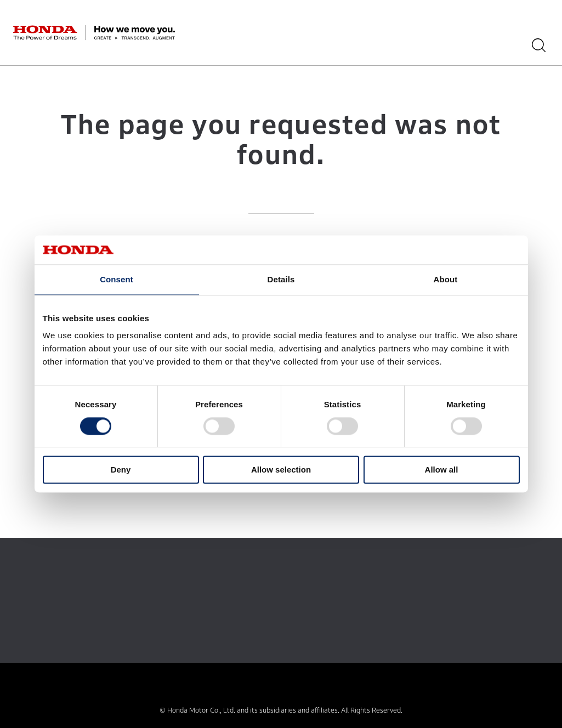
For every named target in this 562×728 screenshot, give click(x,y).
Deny (121, 470)
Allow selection (281, 470)
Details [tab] (281, 279)
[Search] (543, 45)
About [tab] (446, 279)
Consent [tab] (117, 279)
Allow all (442, 470)
